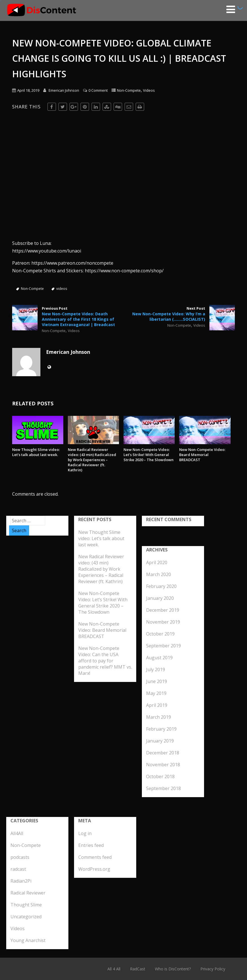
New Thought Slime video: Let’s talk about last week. (36, 452)
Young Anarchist (28, 940)
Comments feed (95, 857)
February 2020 (161, 586)
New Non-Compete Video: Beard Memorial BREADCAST (202, 455)
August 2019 (159, 658)
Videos (149, 90)
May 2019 (156, 693)
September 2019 (163, 646)
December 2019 (163, 610)
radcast (18, 869)
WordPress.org (94, 869)
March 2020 (159, 574)
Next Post (179, 314)
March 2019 (159, 717)
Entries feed (91, 845)
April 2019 (157, 705)
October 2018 (160, 776)
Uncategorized (26, 917)
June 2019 (157, 681)
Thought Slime (26, 905)
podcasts (20, 857)
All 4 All (114, 969)
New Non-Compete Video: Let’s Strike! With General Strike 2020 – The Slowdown (149, 455)
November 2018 (163, 765)
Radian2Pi (21, 881)
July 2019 (156, 669)
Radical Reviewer (28, 893)
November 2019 (163, 622)
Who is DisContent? (173, 969)
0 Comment (98, 90)
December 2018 (163, 753)
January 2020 (160, 598)
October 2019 (160, 634)
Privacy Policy (213, 969)
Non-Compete (129, 90)
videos (62, 289)
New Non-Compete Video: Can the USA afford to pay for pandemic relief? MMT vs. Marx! (105, 661)
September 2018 (163, 788)
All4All (17, 833)
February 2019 (161, 729)
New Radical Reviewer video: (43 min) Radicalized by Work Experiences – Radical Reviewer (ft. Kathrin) (92, 460)
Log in (85, 833)
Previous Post (68, 316)
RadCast (138, 969)
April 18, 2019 (28, 90)
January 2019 (160, 741)
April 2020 (157, 562)
